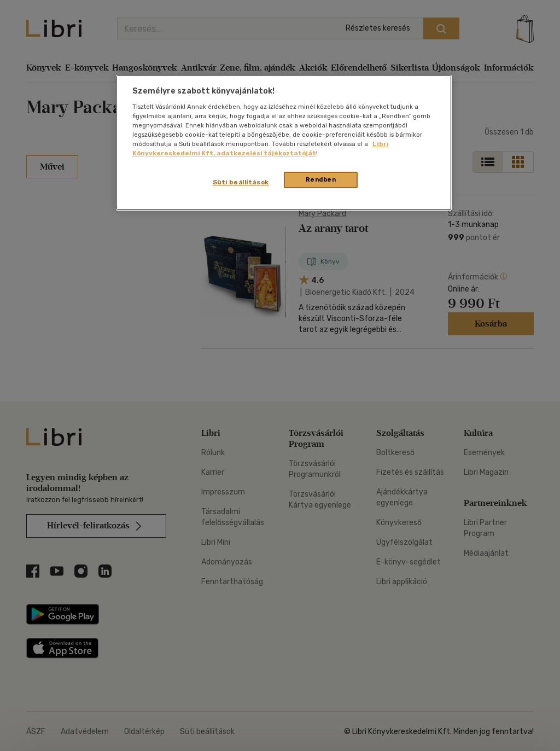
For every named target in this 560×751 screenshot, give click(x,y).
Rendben (321, 179)
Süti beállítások (241, 182)
